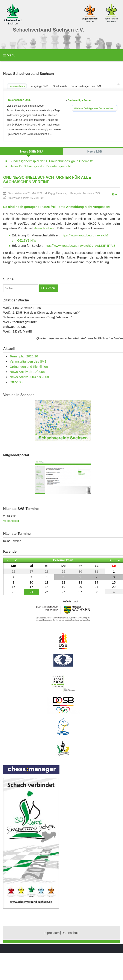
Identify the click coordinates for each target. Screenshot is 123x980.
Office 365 (17, 382)
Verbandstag (11, 521)
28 (96, 592)
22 (114, 587)
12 (63, 582)
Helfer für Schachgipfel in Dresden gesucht (40, 166)
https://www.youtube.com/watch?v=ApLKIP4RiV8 (79, 246)
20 (80, 587)
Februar (59, 560)
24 (31, 592)
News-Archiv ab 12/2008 (27, 372)
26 (63, 592)
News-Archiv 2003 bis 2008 (29, 377)
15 (114, 582)
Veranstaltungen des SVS (28, 361)
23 (14, 592)
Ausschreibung (45, 228)
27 (80, 592)
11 (47, 582)
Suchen (50, 288)
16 (14, 587)
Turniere (88, 193)
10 (31, 582)
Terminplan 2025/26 (24, 356)
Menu (9, 55)
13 (80, 582)
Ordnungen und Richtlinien (29, 367)
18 (47, 587)
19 (63, 587)
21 (96, 587)
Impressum (52, 933)
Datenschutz (70, 933)
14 (96, 582)
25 (47, 592)
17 (31, 587)
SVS (97, 193)
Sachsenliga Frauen (80, 100)
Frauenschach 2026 (19, 100)
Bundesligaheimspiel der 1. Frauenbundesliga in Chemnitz (51, 161)
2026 (69, 560)
